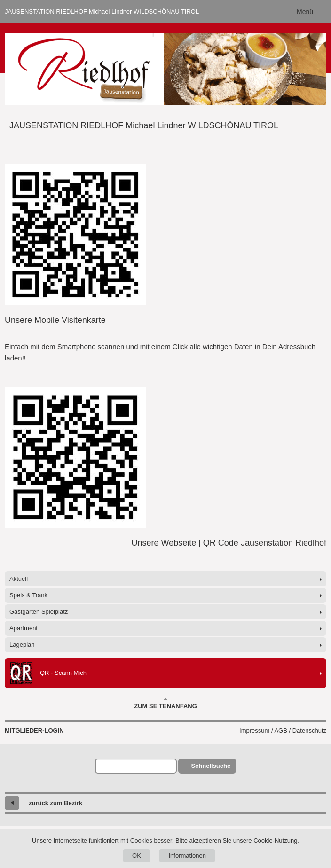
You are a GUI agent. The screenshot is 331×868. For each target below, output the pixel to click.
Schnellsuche (211, 766)
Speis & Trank (28, 595)
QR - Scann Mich (48, 673)
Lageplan (22, 645)
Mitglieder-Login (34, 731)
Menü (305, 12)
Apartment (24, 628)
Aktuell (19, 579)
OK (137, 856)
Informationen (187, 856)
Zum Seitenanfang (165, 704)
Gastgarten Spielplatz (39, 612)
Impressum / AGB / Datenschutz (283, 731)
